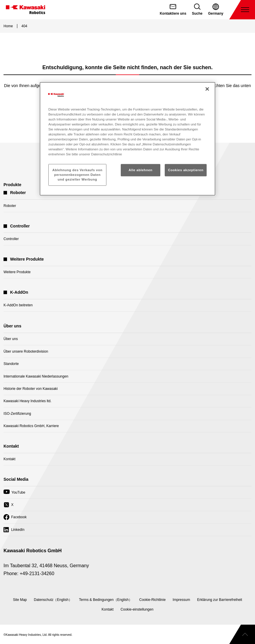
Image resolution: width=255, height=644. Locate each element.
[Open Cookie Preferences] (137, 609)
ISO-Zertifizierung (17, 414)
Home (8, 26)
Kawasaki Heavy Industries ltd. (27, 401)
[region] (127, 139)
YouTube (14, 494)
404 (24, 26)
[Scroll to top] (242, 634)
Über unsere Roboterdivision (26, 351)
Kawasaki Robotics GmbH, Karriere (31, 426)
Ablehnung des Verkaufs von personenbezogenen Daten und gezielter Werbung (78, 175)
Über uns (11, 339)
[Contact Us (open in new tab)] (173, 10)
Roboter (10, 206)
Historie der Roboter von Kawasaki (31, 389)
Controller (11, 239)
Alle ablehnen (141, 170)
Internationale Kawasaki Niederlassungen (36, 376)
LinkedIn (14, 531)
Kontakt (10, 459)
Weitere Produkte (17, 272)
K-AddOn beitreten (18, 305)
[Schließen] (207, 89)
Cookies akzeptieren (186, 170)
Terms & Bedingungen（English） (106, 600)
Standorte (11, 364)
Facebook (15, 519)
